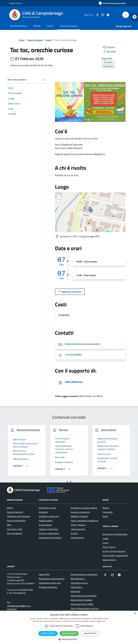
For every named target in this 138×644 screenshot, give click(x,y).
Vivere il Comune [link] (68, 26)
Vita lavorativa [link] (77, 538)
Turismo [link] (74, 533)
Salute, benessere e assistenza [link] (84, 521)
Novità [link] (37, 26)
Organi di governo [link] (15, 512)
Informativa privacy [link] (79, 583)
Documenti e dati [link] (15, 529)
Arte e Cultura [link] (109, 547)
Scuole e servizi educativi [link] (114, 551)
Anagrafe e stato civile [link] (49, 516)
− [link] (59, 200)
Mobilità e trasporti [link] (79, 516)
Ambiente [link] (43, 512)
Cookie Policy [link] (77, 587)
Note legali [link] (76, 591)
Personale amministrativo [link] (19, 516)
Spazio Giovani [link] (109, 560)
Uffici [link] (9, 525)
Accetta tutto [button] (69, 633)
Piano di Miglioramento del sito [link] (85, 608)
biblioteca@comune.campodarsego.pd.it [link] (83, 344)
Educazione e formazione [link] (50, 538)
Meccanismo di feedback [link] (82, 600)
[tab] (67, 482)
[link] (135, 17)
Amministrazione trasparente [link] (84, 574)
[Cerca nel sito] (126, 15)
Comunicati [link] (108, 512)
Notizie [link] (106, 508)
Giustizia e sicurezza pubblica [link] (84, 508)
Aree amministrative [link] (16, 521)
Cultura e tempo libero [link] (49, 533)
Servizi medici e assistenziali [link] (115, 555)
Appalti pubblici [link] (46, 521)
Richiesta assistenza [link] (48, 587)
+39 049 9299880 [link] (73, 355)
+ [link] (59, 196)
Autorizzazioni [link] (45, 525)
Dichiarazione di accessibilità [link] (84, 596)
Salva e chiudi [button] (48, 633)
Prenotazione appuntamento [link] (52, 579)
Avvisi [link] (105, 516)
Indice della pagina (18, 80)
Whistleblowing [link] (78, 579)
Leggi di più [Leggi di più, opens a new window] (101, 621)
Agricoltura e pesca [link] (47, 508)
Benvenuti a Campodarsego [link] (115, 534)
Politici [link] (10, 508)
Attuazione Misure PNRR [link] (82, 604)
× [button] (135, 614)
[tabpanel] (27, 452)
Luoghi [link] (106, 538)
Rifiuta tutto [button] (90, 633)
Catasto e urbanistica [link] (48, 529)
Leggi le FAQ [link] (44, 574)
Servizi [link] (50, 26)
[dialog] (69, 627)
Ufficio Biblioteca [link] (74, 382)
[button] (69, 639)
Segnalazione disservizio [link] (50, 583)
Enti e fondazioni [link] (14, 533)
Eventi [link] (105, 543)
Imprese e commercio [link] (80, 512)
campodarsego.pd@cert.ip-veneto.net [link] (19, 607)
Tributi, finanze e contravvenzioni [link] (78, 527)
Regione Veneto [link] (15, 3)
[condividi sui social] (108, 47)
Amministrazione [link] (19, 26)
